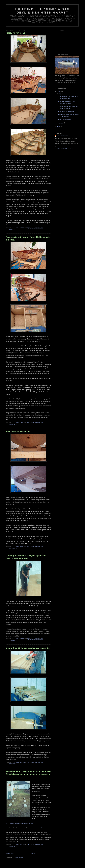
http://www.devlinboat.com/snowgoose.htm (20, 823)
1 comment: (11, 230)
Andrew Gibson (63, 136)
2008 (59, 91)
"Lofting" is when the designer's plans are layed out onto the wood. (26, 557)
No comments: (12, 424)
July (60, 94)
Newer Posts (10, 853)
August (61, 123)
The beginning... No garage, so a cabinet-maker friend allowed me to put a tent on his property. (29, 773)
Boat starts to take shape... (19, 432)
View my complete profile (64, 149)
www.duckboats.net (35, 828)
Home (33, 853)
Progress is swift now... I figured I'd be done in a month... (28, 238)
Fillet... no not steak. (16, 33)
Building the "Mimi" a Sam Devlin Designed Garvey (43, 11)
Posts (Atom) (19, 857)
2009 (59, 127)
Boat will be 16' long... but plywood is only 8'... (28, 648)
